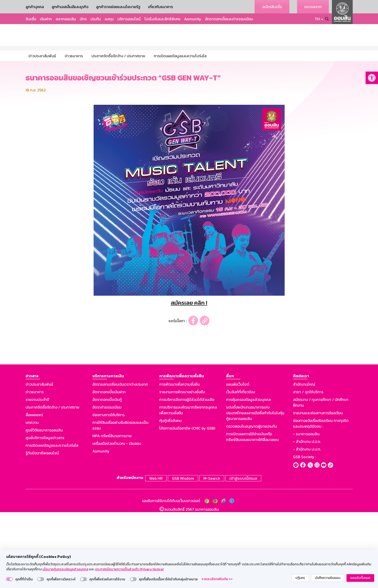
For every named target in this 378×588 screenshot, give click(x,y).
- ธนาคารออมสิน (306, 511)
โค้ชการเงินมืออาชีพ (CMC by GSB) (187, 505)
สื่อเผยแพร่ (34, 492)
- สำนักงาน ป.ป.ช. (307, 518)
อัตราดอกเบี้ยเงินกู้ (107, 476)
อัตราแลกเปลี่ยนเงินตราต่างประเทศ (120, 461)
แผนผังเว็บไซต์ (238, 461)
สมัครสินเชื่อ (272, 7)
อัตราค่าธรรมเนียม (107, 484)
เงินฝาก (46, 19)
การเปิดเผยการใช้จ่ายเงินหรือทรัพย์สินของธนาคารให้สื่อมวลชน (252, 514)
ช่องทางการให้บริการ (109, 492)
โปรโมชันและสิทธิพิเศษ (162, 19)
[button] (372, 78)
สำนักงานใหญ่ (304, 461)
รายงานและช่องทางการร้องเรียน (318, 490)
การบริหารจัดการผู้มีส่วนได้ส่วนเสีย (187, 476)
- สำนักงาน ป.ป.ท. (307, 526)
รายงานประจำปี (37, 476)
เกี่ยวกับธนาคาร (160, 7)
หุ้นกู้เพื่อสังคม (170, 497)
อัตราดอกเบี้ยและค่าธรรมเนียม (229, 19)
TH (317, 19)
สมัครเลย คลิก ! (189, 380)
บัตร (83, 19)
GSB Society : (305, 534)
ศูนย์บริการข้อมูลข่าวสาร (45, 514)
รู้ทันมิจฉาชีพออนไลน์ (42, 530)
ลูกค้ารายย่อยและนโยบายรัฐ (118, 7)
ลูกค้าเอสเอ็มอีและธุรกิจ (70, 7)
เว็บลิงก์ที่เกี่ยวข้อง (241, 469)
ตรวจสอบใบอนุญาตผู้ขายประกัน (252, 503)
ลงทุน (109, 19)
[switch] (10, 579)
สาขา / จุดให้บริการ (308, 469)
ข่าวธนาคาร (35, 469)
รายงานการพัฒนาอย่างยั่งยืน (182, 469)
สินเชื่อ (31, 19)
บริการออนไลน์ (129, 19)
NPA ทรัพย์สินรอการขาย (112, 513)
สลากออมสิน (66, 19)
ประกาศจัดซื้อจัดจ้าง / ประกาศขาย (52, 484)
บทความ (32, 499)
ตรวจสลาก (313, 7)
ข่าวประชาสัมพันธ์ (39, 461)
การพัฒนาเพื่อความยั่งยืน (179, 461)
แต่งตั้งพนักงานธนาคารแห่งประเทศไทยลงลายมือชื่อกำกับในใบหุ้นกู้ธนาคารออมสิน (255, 490)
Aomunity (193, 19)
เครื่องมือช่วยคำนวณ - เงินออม (117, 520)
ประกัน (96, 19)
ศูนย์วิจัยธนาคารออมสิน (44, 507)
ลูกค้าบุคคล (35, 7)
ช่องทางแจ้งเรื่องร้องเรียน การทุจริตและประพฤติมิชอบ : (321, 500)
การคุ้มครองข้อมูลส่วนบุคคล (248, 476)
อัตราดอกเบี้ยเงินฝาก (109, 469)
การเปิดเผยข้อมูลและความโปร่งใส (52, 522)
